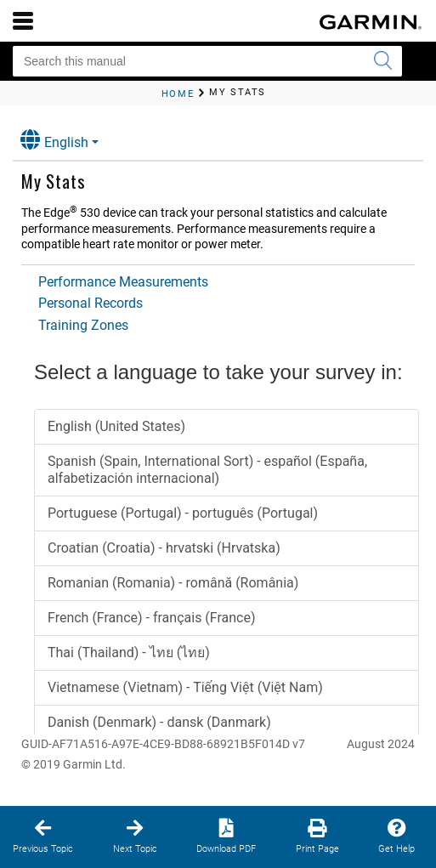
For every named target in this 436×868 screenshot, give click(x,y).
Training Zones (83, 325)
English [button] (54, 140)
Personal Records (91, 303)
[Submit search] (382, 61)
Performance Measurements (123, 282)
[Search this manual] (207, 61)
